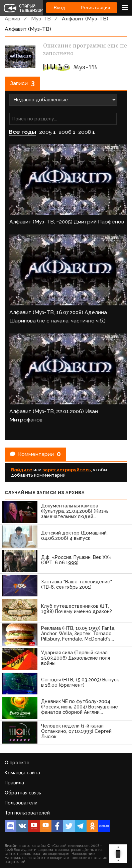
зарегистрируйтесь (67, 470)
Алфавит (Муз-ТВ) (85, 19)
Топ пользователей (27, 813)
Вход (59, 8)
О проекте (17, 763)
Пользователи (21, 803)
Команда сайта (22, 773)
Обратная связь (23, 793)
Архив (12, 19)
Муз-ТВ (41, 19)
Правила (14, 783)
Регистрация (95, 8)
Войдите (22, 470)
